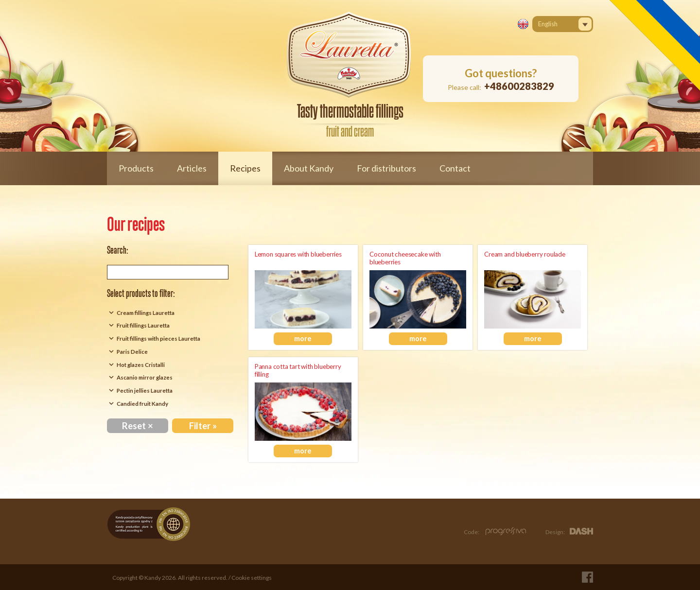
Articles (192, 168)
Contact (455, 168)
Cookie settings (252, 578)
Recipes (245, 168)
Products (136, 168)
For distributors (386, 168)
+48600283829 (519, 86)
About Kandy (309, 168)
